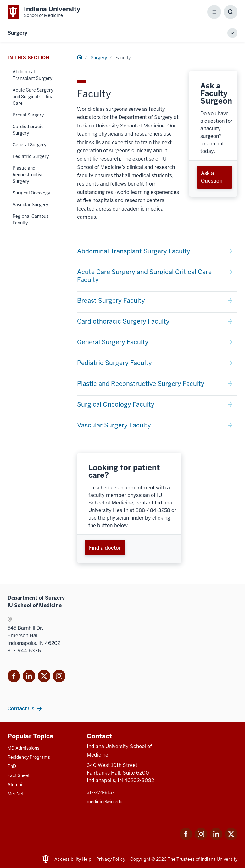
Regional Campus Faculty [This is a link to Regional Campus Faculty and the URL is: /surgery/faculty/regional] (31, 220)
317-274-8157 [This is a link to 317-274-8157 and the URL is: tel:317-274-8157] (101, 792)
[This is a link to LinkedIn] (29, 677)
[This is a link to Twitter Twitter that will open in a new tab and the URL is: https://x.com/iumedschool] (231, 839)
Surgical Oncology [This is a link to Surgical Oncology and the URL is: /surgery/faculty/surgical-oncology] (31, 193)
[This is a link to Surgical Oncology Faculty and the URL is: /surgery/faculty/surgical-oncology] (157, 406)
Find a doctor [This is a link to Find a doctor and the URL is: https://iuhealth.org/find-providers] (105, 548)
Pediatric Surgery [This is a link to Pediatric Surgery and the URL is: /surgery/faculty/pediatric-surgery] (31, 156)
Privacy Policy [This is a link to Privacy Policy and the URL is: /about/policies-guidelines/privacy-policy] (111, 859)
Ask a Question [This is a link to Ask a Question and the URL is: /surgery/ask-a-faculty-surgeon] (212, 177)
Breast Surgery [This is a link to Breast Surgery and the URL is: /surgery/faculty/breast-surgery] (28, 115)
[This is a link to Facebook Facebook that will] (14, 677)
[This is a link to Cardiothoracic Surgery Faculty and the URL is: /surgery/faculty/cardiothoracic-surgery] (157, 323)
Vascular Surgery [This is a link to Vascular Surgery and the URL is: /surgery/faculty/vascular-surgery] (30, 205)
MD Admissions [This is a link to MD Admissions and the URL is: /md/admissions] (23, 748)
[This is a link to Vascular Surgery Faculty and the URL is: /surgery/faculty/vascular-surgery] (157, 427)
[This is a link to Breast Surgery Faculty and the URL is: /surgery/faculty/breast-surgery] (157, 302)
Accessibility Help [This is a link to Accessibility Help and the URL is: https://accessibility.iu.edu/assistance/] (73, 859)
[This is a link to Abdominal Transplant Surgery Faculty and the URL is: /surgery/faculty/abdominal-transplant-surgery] (157, 253)
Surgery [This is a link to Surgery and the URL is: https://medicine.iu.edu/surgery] (17, 33)
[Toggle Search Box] (231, 12)
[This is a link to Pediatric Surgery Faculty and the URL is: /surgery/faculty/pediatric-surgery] (157, 364)
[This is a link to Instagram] (59, 677)
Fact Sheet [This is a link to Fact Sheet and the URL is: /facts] (19, 775)
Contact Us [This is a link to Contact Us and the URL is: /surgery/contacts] (21, 708)
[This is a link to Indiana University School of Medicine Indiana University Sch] (44, 12)
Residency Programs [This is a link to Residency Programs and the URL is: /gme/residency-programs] (29, 757)
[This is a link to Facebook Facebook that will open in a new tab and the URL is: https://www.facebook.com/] (186, 839)
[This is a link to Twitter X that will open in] (44, 677)
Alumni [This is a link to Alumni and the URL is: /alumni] (15, 785)
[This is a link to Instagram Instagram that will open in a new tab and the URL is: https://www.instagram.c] (201, 839)
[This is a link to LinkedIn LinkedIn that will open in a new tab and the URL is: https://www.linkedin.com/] (216, 839)
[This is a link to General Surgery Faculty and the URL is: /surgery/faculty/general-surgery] (157, 344)
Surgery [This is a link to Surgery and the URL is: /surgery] (99, 58)
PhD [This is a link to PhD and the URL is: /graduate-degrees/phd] (12, 766)
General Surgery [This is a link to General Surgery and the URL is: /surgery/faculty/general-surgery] (29, 145)
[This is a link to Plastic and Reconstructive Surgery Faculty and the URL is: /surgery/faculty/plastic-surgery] (157, 385)
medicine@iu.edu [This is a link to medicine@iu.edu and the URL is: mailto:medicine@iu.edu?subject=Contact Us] (105, 802)
